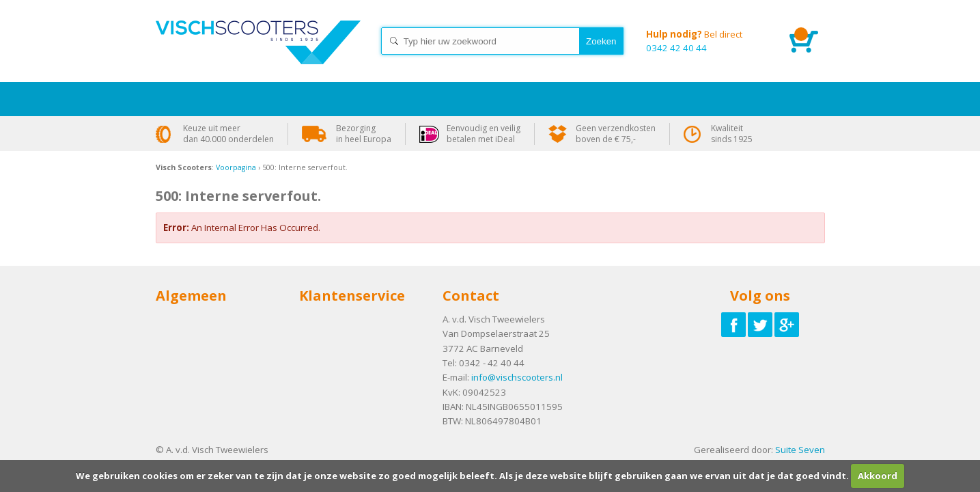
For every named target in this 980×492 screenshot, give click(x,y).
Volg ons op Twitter (760, 325)
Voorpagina (236, 167)
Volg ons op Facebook (733, 325)
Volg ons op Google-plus (787, 325)
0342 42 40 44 (708, 41)
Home (258, 55)
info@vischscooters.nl (517, 377)
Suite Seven (800, 450)
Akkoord (878, 476)
